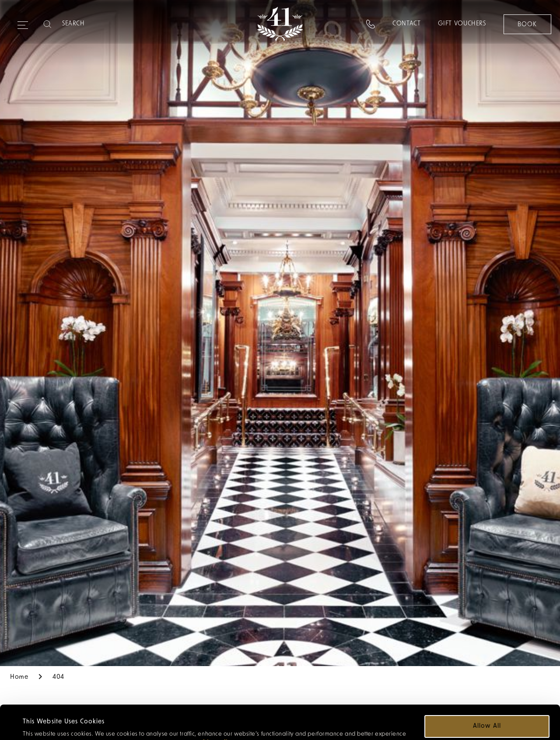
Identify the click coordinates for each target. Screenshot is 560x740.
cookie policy (213, 709)
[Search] (97, 24)
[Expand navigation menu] (23, 21)
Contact (406, 24)
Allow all (487, 692)
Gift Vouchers (462, 24)
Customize (488, 718)
